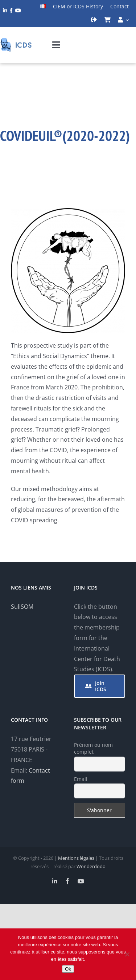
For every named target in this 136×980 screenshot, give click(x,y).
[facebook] (11, 11)
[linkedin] (5, 11)
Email (81, 779)
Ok (68, 969)
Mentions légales (76, 858)
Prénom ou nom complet (93, 748)
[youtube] (18, 11)
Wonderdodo (91, 866)
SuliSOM (22, 607)
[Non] (127, 954)
